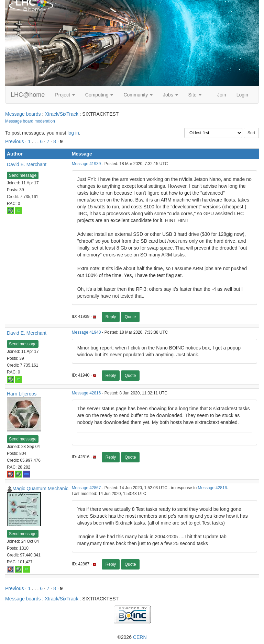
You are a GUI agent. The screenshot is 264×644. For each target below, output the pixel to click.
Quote (130, 317)
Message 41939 (86, 164)
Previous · (16, 141)
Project (65, 95)
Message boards (23, 114)
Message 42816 (86, 393)
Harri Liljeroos (22, 394)
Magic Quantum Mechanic (40, 488)
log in (73, 133)
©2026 (132, 637)
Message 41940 (86, 332)
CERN (140, 637)
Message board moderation (30, 121)
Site (195, 95)
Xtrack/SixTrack (62, 114)
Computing (99, 95)
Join (222, 95)
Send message (23, 175)
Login (242, 95)
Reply (111, 317)
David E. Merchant (27, 164)
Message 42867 (86, 488)
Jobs (170, 95)
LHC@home (28, 95)
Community (138, 95)
